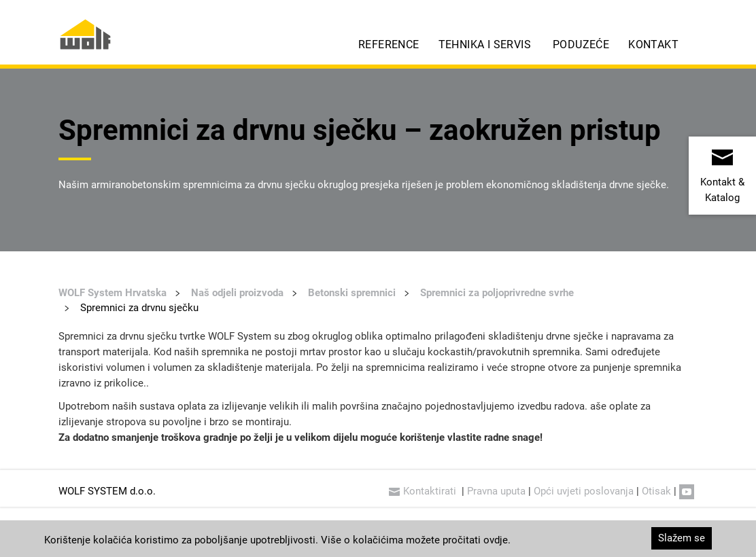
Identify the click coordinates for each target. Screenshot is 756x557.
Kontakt (653, 44)
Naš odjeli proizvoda (237, 292)
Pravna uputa (496, 490)
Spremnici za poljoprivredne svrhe (497, 292)
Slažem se (682, 537)
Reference (389, 44)
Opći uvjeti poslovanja (584, 490)
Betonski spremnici (352, 292)
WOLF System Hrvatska (113, 292)
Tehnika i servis (485, 44)
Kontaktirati (424, 490)
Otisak (656, 490)
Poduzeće (581, 44)
